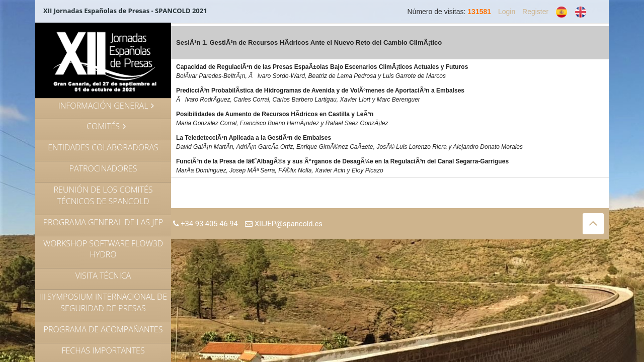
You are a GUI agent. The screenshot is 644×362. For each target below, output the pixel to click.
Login (507, 12)
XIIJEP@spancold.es (284, 224)
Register (535, 12)
